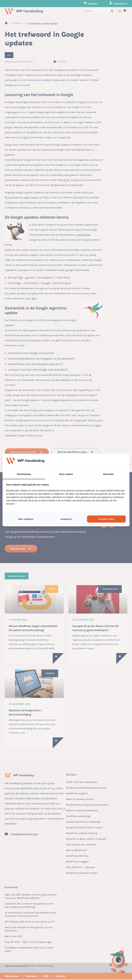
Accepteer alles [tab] (106, 519)
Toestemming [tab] (24, 474)
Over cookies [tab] (66, 474)
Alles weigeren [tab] (26, 519)
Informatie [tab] (108, 474)
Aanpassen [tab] (66, 519)
